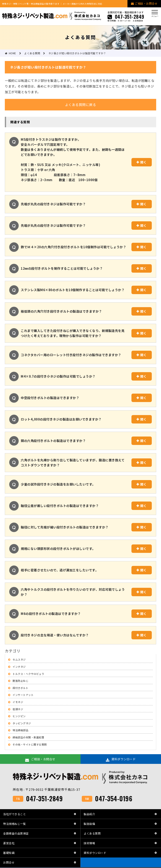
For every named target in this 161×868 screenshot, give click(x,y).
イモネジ (18, 702)
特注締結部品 (20, 730)
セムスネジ (19, 659)
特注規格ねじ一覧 (14, 824)
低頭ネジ (18, 709)
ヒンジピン (19, 716)
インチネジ (19, 667)
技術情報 (89, 843)
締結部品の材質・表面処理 (28, 737)
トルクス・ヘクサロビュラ (28, 674)
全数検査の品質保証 (16, 833)
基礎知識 (9, 853)
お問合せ (9, 862)
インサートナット (23, 695)
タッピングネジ (22, 723)
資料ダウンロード (95, 853)
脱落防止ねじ (20, 681)
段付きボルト (20, 688)
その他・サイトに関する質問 (30, 744)
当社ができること (14, 814)
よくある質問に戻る (81, 105)
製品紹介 (89, 814)
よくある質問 (92, 833)
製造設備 (89, 824)
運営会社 (9, 843)
